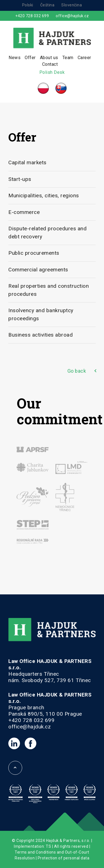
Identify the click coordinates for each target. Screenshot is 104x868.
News (15, 58)
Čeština (47, 5)
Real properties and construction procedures (49, 290)
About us (49, 58)
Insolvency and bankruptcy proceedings (41, 314)
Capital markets (27, 162)
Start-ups (20, 179)
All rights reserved (71, 846)
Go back (77, 371)
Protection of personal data (64, 858)
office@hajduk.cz (72, 16)
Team (68, 58)
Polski (28, 5)
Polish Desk (52, 72)
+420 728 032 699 (32, 16)
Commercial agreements (38, 270)
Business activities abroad (40, 335)
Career (84, 58)
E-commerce (24, 212)
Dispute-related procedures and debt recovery (47, 233)
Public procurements (34, 253)
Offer (30, 58)
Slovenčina (72, 5)
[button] (11, 857)
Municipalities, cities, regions (44, 195)
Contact (50, 64)
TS (48, 846)
